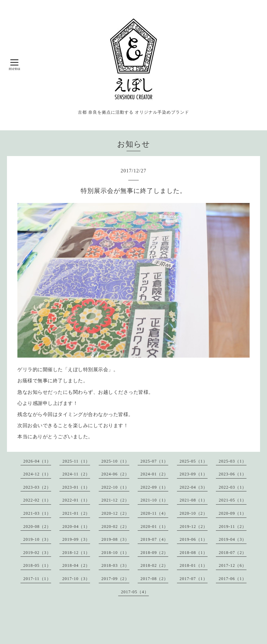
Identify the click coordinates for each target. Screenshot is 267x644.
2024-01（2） (154, 474)
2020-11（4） (154, 513)
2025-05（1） (194, 461)
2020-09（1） (233, 513)
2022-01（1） (76, 500)
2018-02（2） (154, 565)
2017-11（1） (37, 579)
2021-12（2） (115, 500)
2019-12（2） (194, 527)
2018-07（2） (233, 553)
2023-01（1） (76, 487)
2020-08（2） (37, 527)
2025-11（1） (76, 461)
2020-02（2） (115, 527)
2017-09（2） (115, 579)
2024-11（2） (76, 474)
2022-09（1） (154, 487)
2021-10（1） (154, 500)
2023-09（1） (194, 474)
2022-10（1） (115, 487)
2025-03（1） (233, 461)
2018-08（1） (194, 553)
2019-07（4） (154, 539)
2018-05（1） (37, 565)
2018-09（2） (154, 553)
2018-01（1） (194, 565)
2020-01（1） (154, 527)
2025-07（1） (154, 461)
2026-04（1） (37, 461)
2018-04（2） (76, 565)
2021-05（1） (233, 500)
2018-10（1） (115, 553)
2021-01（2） (76, 513)
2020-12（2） (115, 513)
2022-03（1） (233, 487)
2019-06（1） (194, 539)
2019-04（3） (233, 539)
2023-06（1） (233, 474)
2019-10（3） (37, 539)
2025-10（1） (115, 461)
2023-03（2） (37, 487)
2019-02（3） (37, 553)
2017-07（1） (194, 579)
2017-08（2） (154, 579)
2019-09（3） (76, 539)
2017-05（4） (135, 592)
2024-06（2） (115, 474)
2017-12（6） (233, 565)
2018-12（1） (76, 553)
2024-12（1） (37, 474)
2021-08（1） (194, 500)
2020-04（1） (76, 527)
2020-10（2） (194, 513)
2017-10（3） (76, 579)
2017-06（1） (233, 579)
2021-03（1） (37, 513)
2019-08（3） (115, 539)
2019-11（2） (233, 527)
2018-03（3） (115, 565)
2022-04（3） (194, 487)
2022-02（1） (37, 500)
